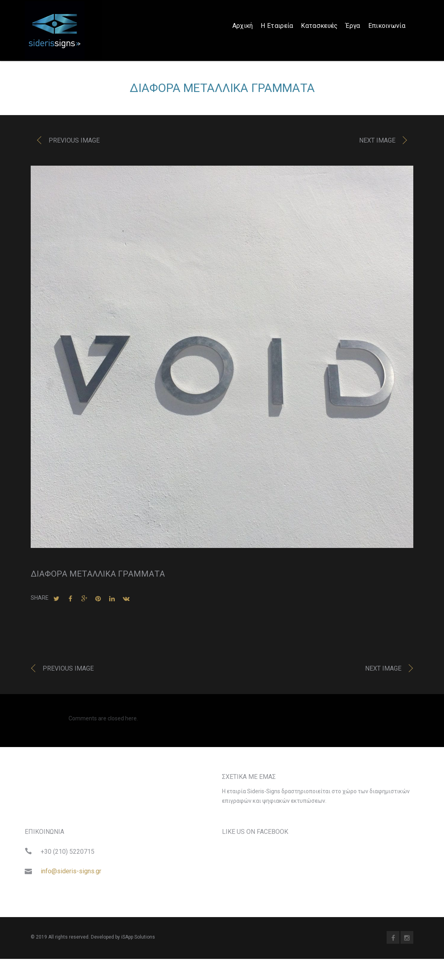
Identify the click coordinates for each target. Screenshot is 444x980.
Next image (377, 142)
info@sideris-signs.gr (71, 873)
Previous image (74, 142)
